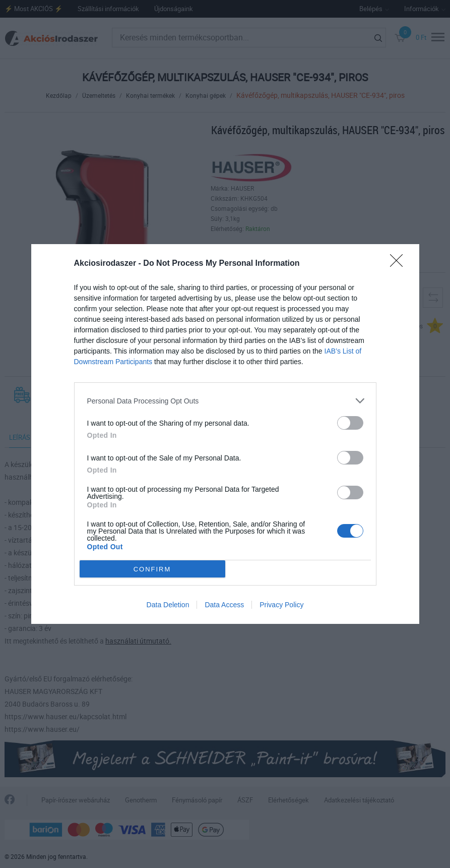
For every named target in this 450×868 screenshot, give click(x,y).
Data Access (224, 605)
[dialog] (225, 434)
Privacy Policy (281, 605)
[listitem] (225, 401)
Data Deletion (168, 605)
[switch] (350, 423)
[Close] (400, 264)
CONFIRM (152, 569)
